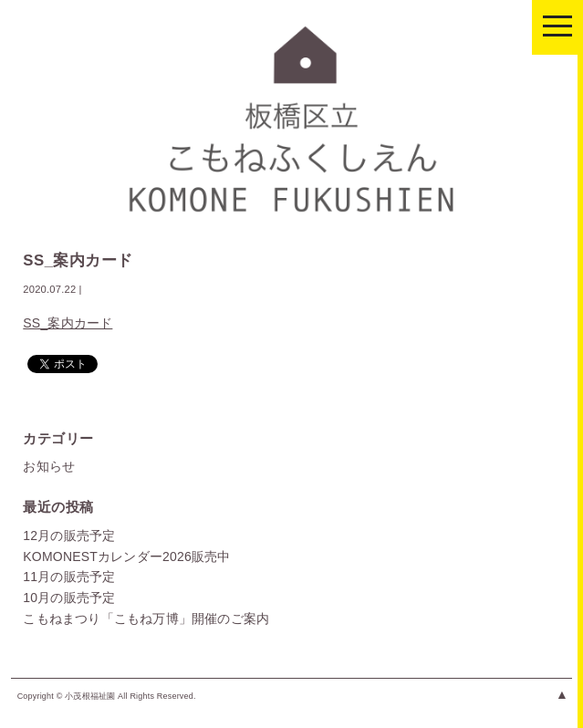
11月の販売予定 (69, 577)
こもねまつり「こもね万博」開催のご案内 (146, 619)
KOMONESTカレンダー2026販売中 (126, 556)
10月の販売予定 (69, 598)
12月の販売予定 (69, 536)
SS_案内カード (68, 323)
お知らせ (49, 466)
